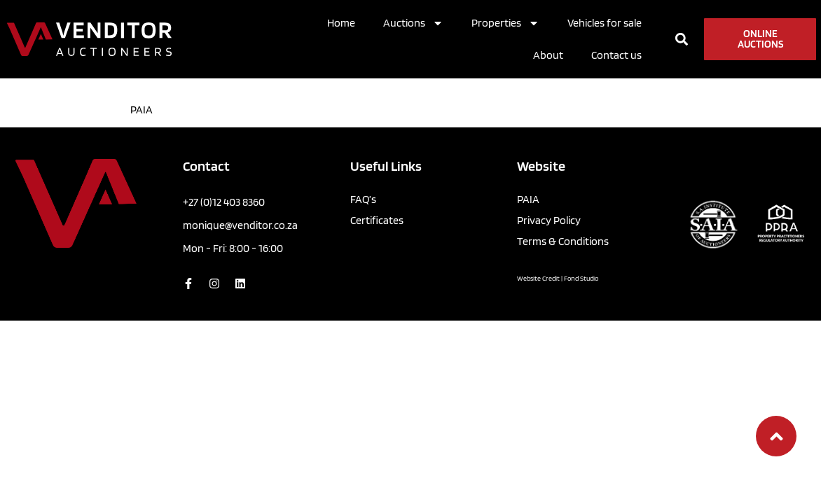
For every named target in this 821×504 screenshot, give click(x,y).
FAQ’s (363, 199)
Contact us (616, 55)
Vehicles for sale (605, 23)
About (548, 55)
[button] (681, 40)
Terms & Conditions (563, 241)
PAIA (528, 199)
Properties (505, 23)
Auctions (413, 23)
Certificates (377, 220)
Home (341, 23)
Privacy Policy (549, 220)
